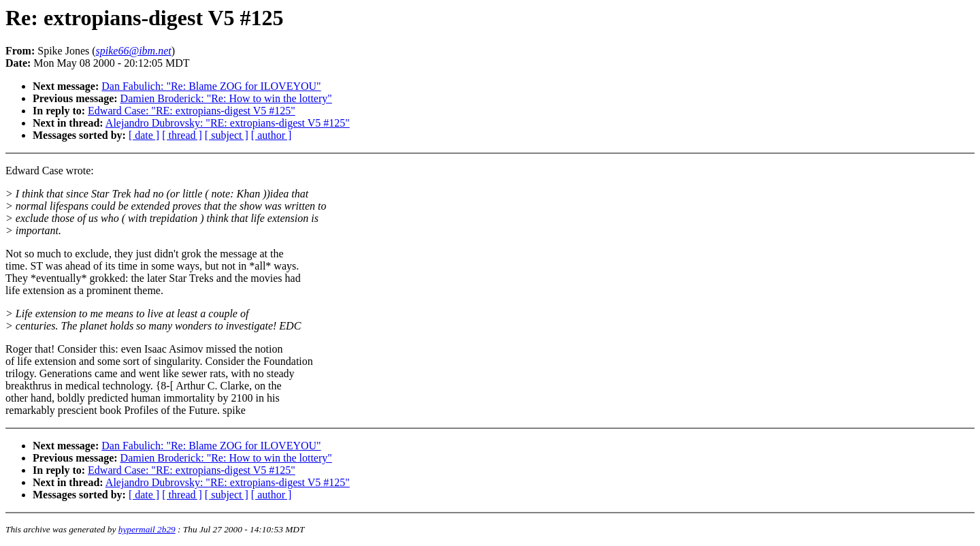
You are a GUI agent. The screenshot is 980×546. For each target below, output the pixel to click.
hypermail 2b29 (147, 529)
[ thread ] (182, 135)
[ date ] (144, 135)
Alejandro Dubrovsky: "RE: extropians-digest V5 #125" (228, 123)
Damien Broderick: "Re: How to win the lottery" (226, 98)
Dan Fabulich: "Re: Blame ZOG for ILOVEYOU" (211, 86)
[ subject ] (227, 135)
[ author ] (272, 135)
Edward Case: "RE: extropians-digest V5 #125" (192, 111)
